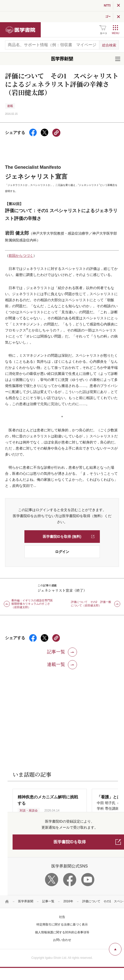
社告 (62, 917)
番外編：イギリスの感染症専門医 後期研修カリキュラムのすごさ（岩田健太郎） (33, 604)
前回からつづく (21, 256)
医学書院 (20, 30)
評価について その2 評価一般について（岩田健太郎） (91, 604)
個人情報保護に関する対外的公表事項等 (62, 932)
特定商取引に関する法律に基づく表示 (62, 925)
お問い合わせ (62, 940)
